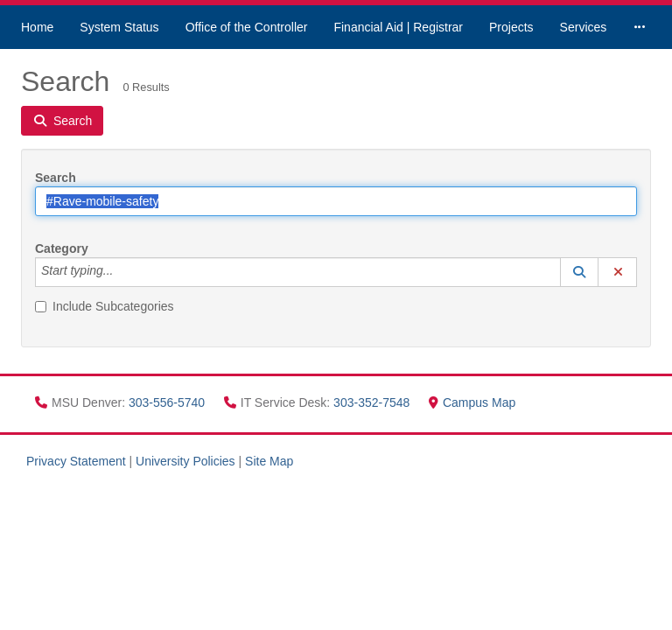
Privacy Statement (76, 461)
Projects (511, 27)
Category (62, 248)
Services (584, 27)
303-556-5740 (168, 402)
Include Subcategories (105, 306)
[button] (579, 272)
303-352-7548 (373, 402)
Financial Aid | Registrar (398, 27)
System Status (119, 27)
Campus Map (472, 402)
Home (37, 27)
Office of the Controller (247, 27)
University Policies (185, 461)
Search (56, 178)
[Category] (122, 272)
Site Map (269, 461)
